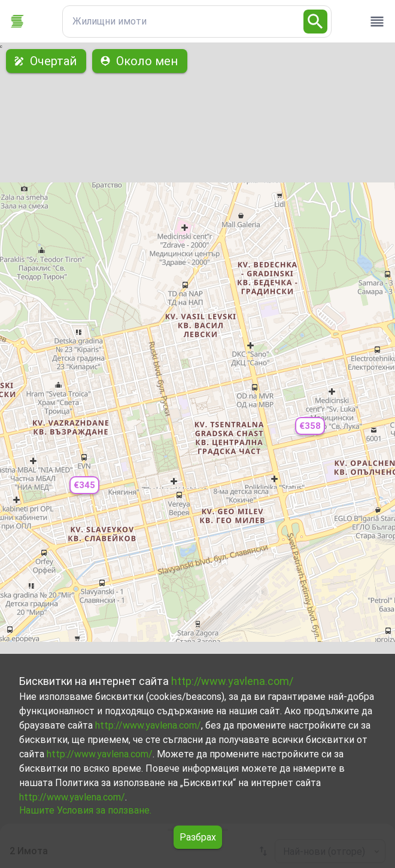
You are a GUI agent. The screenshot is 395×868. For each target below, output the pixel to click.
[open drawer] (377, 22)
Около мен (140, 61)
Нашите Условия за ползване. (85, 810)
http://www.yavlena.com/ (232, 681)
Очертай (46, 61)
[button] (84, 485)
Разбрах (198, 837)
